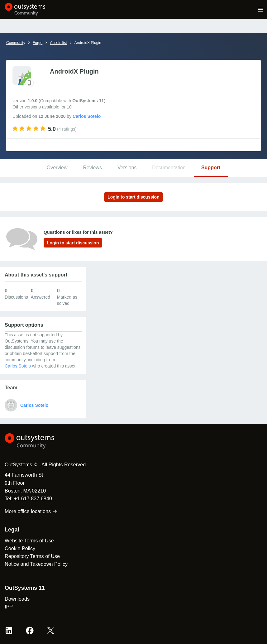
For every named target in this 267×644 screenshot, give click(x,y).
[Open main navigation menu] (261, 9)
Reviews (92, 168)
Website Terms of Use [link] (29, 541)
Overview (57, 168)
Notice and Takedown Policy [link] (36, 564)
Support (211, 168)
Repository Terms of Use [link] (32, 556)
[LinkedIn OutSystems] (9, 630)
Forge (38, 43)
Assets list (58, 43)
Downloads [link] (17, 599)
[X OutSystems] (51, 630)
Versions (127, 168)
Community (16, 43)
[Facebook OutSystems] (30, 630)
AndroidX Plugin (88, 43)
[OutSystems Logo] (39, 441)
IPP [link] (9, 607)
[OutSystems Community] (25, 9)
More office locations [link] (31, 511)
